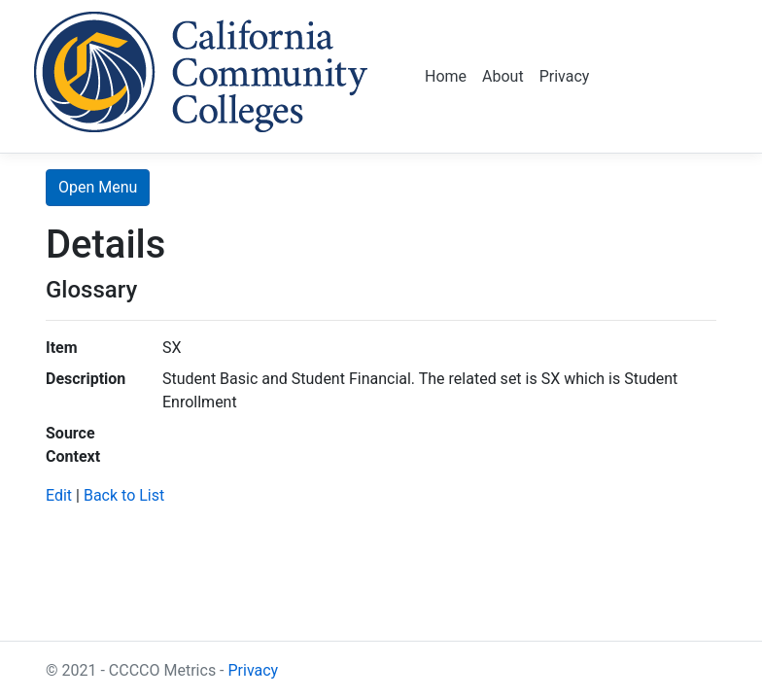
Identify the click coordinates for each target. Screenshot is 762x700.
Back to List (124, 495)
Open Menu (98, 187)
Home (446, 76)
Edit (59, 495)
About (503, 76)
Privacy (565, 76)
